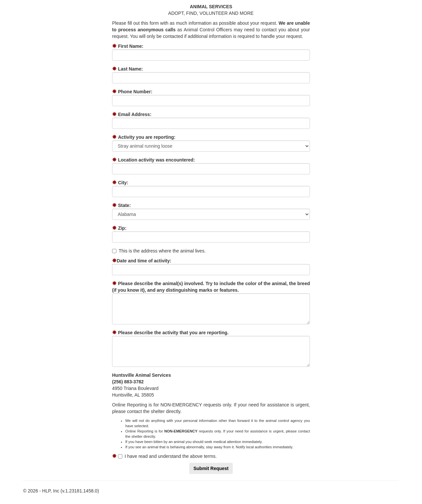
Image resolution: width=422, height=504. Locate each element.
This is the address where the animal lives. (159, 251)
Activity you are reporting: (147, 137)
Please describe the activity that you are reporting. (173, 333)
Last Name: (130, 69)
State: (124, 205)
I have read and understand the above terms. (167, 456)
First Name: (131, 46)
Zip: (122, 228)
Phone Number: (135, 92)
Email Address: (135, 114)
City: (123, 183)
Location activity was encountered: (156, 160)
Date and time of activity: (144, 261)
